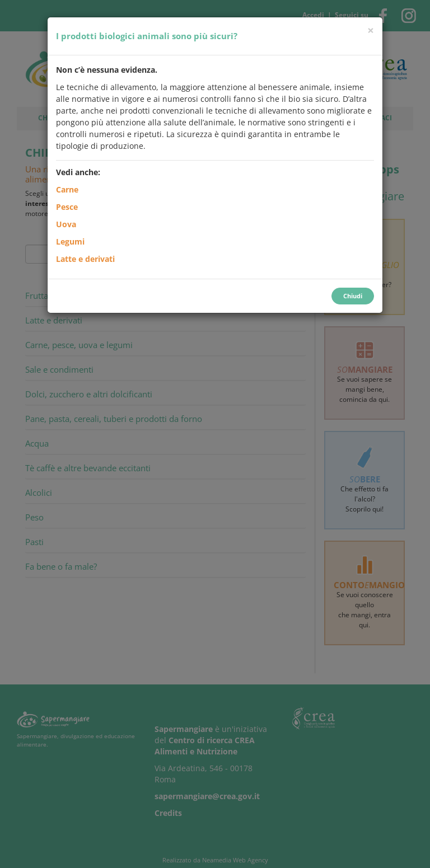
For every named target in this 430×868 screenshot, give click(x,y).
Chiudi (353, 296)
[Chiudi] (371, 31)
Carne (67, 189)
